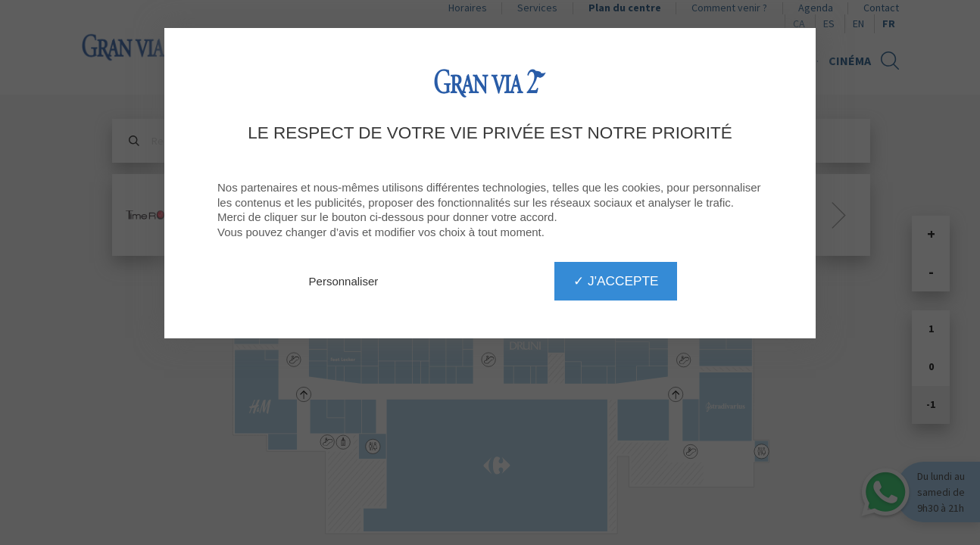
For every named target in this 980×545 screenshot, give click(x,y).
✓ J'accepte (616, 281)
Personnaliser (344, 281)
